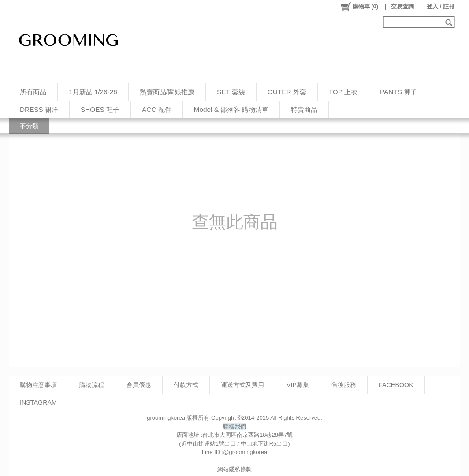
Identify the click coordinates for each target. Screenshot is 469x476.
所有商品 (33, 92)
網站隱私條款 (234, 469)
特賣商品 (304, 109)
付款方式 (186, 385)
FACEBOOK (396, 385)
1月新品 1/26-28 (93, 92)
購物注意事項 (38, 385)
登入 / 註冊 (441, 6)
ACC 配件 (157, 109)
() (359, 7)
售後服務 (344, 385)
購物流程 (92, 385)
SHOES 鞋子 (100, 109)
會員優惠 (139, 385)
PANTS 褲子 (398, 92)
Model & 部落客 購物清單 (231, 109)
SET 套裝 (231, 92)
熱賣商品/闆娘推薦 (167, 92)
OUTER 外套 (287, 92)
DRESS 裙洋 (39, 109)
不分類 (29, 126)
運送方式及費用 (242, 385)
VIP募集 (298, 385)
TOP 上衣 (343, 92)
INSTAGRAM (38, 402)
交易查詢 (402, 6)
